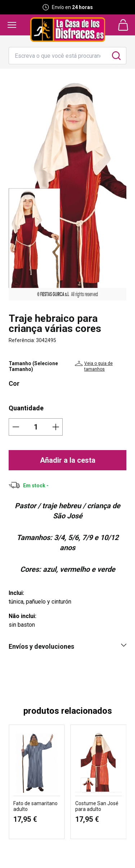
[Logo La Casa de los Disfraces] (68, 30)
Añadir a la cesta (68, 460)
